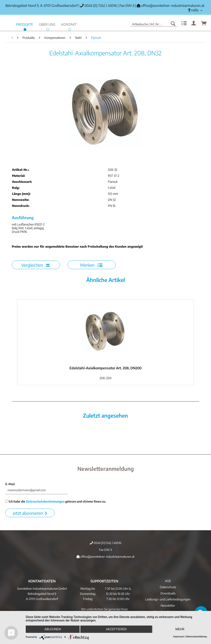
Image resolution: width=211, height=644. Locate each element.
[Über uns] (47, 24)
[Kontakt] (69, 24)
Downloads (168, 593)
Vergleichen (35, 265)
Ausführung (23, 217)
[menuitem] (195, 10)
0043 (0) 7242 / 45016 (99, 6)
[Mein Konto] (194, 23)
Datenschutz (168, 587)
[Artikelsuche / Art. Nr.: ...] (154, 23)
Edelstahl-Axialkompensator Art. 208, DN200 (105, 368)
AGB (168, 581)
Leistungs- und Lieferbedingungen (168, 599)
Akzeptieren (116, 629)
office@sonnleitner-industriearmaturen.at (173, 6)
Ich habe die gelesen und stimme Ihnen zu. (56, 501)
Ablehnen (53, 629)
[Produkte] (24, 24)
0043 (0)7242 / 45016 (106, 543)
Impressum (179, 637)
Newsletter (168, 605)
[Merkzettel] (184, 23)
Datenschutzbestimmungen (45, 501)
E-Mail (10, 484)
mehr (180, 629)
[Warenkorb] (204, 23)
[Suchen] (173, 23)
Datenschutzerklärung (196, 637)
